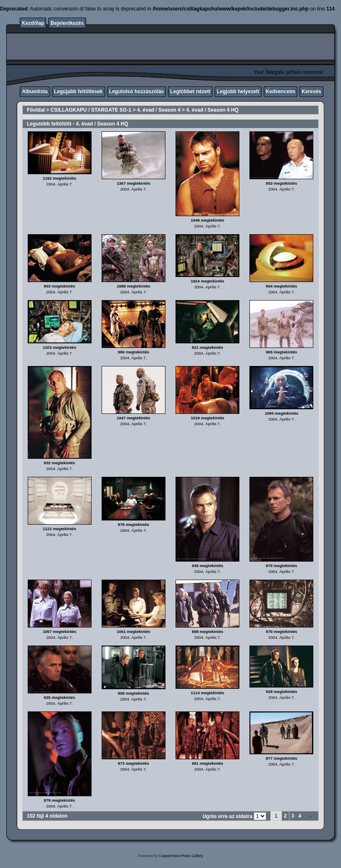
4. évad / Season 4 (159, 110)
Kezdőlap (33, 23)
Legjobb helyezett (238, 92)
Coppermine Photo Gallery (181, 856)
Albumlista (35, 92)
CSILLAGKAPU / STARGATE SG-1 (91, 110)
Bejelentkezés (67, 23)
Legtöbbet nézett (190, 92)
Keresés (311, 92)
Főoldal (36, 110)
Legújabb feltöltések (79, 92)
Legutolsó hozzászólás (137, 92)
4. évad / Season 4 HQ (212, 110)
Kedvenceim (281, 92)
